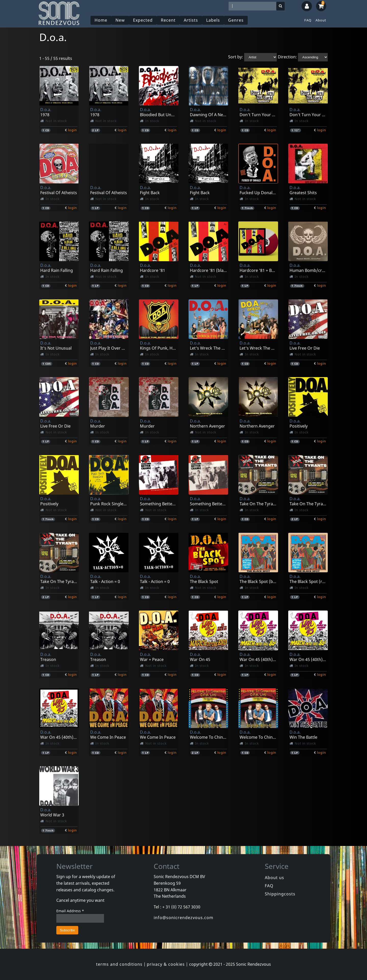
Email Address (70, 911)
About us (274, 878)
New (120, 20)
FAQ (308, 20)
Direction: (287, 57)
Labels (213, 20)
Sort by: (236, 57)
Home (101, 20)
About (321, 20)
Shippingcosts (280, 894)
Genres (236, 20)
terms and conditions (119, 964)
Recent (168, 20)
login (73, 130)
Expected (143, 20)
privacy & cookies (166, 964)
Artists (191, 20)
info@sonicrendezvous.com (183, 918)
